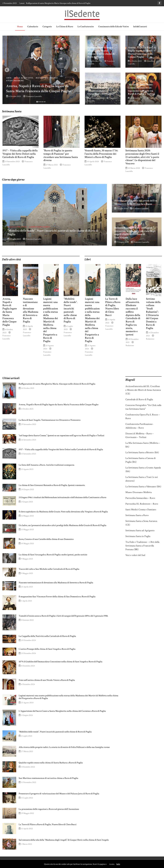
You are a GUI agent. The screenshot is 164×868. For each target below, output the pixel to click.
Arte (9, 78)
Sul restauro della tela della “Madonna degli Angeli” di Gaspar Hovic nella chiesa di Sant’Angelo (64, 840)
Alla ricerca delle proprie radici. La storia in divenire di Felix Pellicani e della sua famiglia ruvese (64, 747)
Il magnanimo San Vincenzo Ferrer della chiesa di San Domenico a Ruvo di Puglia (57, 597)
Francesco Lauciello (34, 96)
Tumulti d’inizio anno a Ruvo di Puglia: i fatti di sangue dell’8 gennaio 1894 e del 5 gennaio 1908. (63, 616)
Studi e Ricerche (15, 81)
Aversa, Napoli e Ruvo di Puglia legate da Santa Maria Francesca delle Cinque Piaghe (142, 52)
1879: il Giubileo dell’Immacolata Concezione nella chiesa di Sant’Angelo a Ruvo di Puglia (61, 662)
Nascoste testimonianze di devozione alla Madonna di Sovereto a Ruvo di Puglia (31, 310)
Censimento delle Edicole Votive (113, 27)
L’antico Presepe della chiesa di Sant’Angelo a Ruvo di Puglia (47, 649)
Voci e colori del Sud (135, 555)
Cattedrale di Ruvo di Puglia (139, 399)
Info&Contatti (140, 27)
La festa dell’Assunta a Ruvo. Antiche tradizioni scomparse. (47, 465)
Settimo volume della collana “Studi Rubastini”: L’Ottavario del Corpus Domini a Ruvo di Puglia (153, 313)
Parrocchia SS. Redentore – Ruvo (142, 504)
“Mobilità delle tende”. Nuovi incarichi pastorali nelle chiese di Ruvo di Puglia (53, 233)
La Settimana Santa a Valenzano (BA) (143, 487)
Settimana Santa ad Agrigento (140, 530)
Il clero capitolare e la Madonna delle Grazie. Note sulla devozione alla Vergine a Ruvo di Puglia (63, 512)
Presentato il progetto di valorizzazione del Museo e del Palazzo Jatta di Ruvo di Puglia (59, 794)
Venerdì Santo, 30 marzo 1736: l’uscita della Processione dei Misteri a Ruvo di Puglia (101, 154)
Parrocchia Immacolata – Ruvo (140, 498)
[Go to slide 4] (43, 102)
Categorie (47, 27)
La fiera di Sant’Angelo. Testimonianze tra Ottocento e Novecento (100, 91)
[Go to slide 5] (45, 102)
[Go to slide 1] (37, 102)
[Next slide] (75, 70)
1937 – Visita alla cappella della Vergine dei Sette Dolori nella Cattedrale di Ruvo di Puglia (20, 154)
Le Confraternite (86, 27)
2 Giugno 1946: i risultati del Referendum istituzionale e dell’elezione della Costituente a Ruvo (62, 497)
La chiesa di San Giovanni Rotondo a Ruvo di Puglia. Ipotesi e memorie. (52, 485)
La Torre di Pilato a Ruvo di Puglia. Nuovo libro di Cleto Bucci (113, 307)
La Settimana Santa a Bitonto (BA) (142, 452)
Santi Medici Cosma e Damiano (141, 510)
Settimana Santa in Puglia (138, 536)
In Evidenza (42, 78)
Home (20, 27)
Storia (54, 78)
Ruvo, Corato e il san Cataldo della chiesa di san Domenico (46, 539)
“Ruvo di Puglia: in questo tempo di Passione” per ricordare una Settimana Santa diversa (61, 155)
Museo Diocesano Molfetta (139, 492)
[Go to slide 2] (39, 102)
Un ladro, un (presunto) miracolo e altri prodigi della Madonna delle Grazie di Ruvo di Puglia (63, 525)
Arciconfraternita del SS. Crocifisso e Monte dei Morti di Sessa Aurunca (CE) (143, 390)
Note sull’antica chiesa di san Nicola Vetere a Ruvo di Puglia (47, 680)
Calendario (33, 27)
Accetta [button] (112, 864)
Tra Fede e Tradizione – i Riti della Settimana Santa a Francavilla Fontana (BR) (142, 546)
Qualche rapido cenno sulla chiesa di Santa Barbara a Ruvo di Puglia (51, 763)
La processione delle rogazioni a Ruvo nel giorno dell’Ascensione (49, 809)
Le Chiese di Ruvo (65, 27)
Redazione (130, 345)
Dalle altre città (24, 78)
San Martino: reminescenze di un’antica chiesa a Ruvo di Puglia (48, 778)
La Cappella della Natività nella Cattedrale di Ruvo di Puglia (47, 636)
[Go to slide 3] (41, 102)
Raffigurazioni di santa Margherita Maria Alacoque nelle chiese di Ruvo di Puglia (58, 3)
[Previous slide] (7, 70)
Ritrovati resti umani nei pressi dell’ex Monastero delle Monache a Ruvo (136, 202)
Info (118, 864)
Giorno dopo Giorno (40, 227)
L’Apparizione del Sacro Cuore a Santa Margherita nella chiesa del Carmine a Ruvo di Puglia (62, 711)
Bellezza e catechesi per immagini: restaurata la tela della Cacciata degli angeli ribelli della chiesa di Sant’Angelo (135, 233)
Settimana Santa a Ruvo (137, 515)
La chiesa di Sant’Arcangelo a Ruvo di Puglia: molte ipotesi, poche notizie (53, 555)
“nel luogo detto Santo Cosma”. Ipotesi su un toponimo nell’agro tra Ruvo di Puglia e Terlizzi (141, 89)
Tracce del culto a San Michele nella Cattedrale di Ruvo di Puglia (49, 569)
